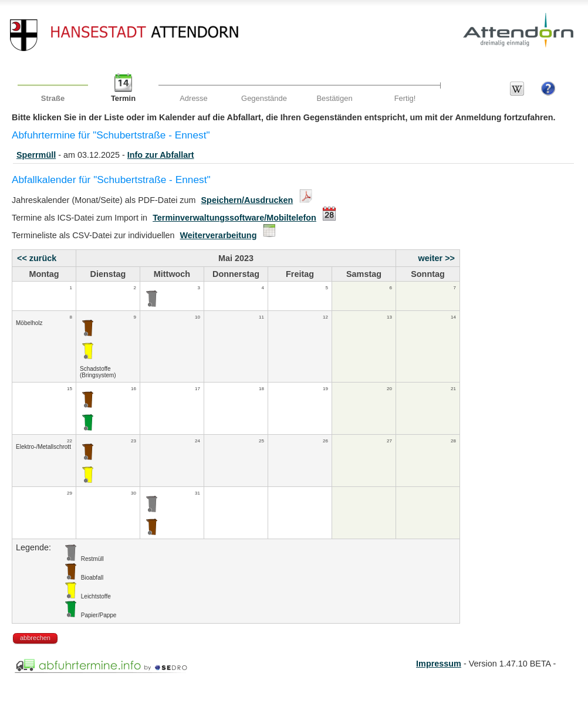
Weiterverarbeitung (219, 235)
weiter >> (437, 258)
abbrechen (35, 638)
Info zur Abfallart (161, 155)
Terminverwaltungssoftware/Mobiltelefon (234, 218)
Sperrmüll (36, 155)
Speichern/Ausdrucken (247, 200)
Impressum (439, 664)
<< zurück (37, 258)
